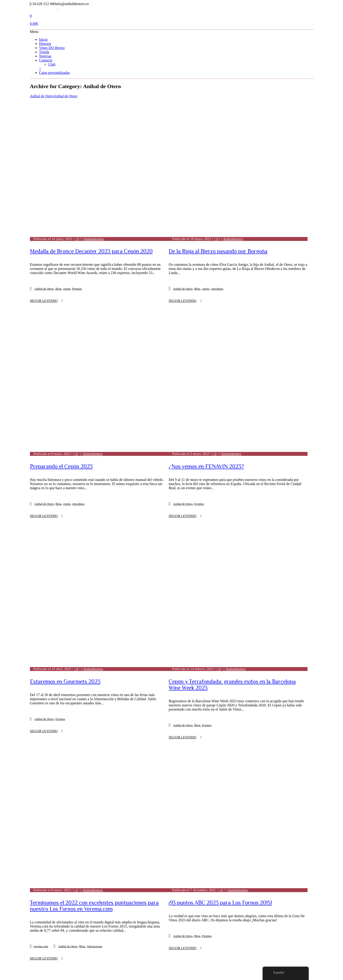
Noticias (45, 56)
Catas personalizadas (55, 73)
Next (187, 891)
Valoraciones (95, 629)
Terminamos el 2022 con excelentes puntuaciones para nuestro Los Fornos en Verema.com (94, 589)
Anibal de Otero (66, 96)
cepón (67, 228)
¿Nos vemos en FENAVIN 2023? (206, 345)
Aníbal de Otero (42, 96)
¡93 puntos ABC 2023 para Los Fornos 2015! (220, 660)
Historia (45, 44)
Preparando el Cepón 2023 (61, 270)
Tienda (44, 52)
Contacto (46, 60)
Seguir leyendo (44, 240)
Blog (58, 228)
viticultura (217, 228)
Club (52, 64)
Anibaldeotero (94, 178)
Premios (77, 228)
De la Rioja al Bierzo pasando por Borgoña (218, 191)
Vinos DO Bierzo (52, 48)
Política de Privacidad (182, 934)
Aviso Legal (139, 934)
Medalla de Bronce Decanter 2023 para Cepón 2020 (91, 191)
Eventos (199, 382)
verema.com (41, 629)
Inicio (43, 39)
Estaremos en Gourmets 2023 (65, 499)
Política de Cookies (234, 934)
